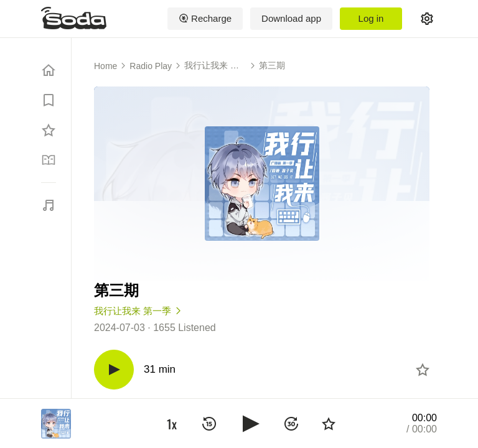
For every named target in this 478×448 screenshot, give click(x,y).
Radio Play (151, 66)
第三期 (272, 65)
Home (105, 66)
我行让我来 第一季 (212, 66)
